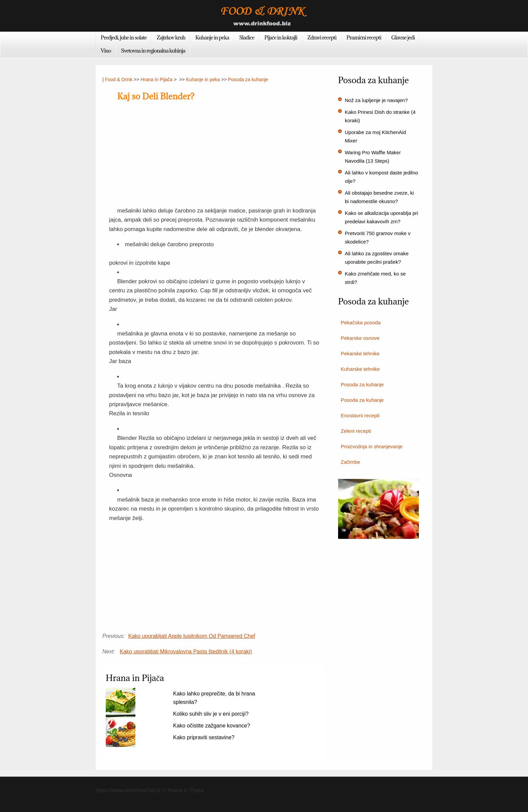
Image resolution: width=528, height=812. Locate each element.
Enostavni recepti (360, 415)
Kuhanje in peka (212, 37)
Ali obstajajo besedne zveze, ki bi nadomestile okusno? (379, 197)
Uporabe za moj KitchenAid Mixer (375, 136)
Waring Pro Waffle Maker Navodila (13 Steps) (373, 157)
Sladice (247, 37)
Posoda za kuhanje (248, 79)
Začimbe (351, 462)
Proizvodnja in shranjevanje (372, 446)
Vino (106, 51)
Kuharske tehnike (360, 369)
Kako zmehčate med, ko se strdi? (375, 278)
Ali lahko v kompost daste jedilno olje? (382, 177)
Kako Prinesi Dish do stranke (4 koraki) (380, 116)
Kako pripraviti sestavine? (204, 737)
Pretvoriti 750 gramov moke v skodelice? (378, 237)
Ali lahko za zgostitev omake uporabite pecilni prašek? (377, 258)
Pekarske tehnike (360, 353)
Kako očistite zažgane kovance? (212, 726)
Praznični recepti (364, 37)
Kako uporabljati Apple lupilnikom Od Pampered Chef (192, 636)
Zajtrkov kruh (171, 37)
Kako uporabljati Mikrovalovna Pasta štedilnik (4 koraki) (186, 652)
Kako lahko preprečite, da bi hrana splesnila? (214, 698)
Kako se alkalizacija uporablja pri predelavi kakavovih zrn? (382, 217)
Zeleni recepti (356, 431)
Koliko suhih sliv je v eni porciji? (211, 714)
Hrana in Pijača (156, 79)
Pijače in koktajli (281, 37)
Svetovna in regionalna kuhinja (153, 51)
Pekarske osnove (360, 338)
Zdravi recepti (322, 37)
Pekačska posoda (361, 322)
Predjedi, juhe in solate (124, 37)
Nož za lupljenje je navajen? (376, 100)
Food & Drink (119, 79)
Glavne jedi (403, 37)
